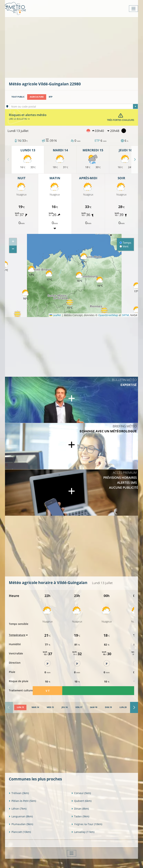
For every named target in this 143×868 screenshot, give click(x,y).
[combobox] (74, 106)
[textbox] (74, 107)
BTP (51, 97)
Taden (80, 816)
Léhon (18, 809)
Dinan (80, 809)
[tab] (20, 707)
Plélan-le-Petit (22, 801)
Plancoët (20, 832)
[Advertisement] (76, 47)
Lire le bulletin (19, 119)
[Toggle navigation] (133, 9)
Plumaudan (21, 824)
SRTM (125, 315)
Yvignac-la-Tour (87, 824)
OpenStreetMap (108, 315)
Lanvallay (83, 832)
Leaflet (55, 315)
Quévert (81, 801)
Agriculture (37, 97)
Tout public (18, 97)
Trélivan (19, 793)
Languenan (21, 816)
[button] (17, 316)
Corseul (81, 793)
